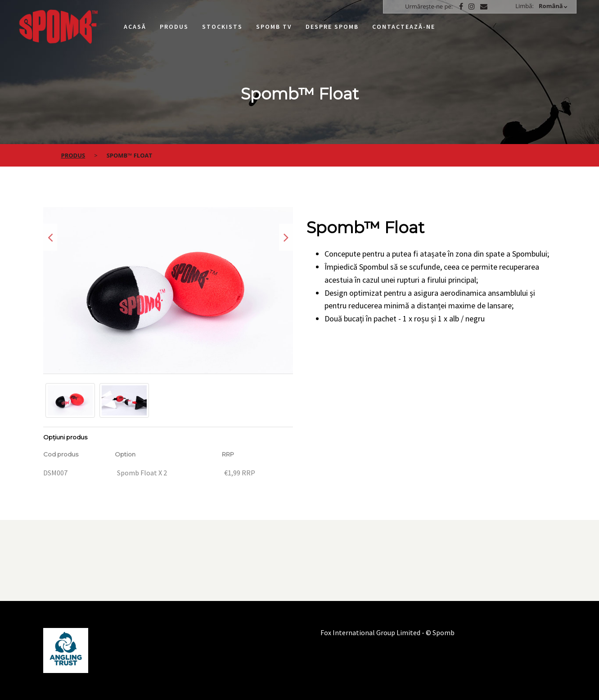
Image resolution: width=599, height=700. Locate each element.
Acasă (135, 27)
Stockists (222, 27)
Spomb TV (274, 27)
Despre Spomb (332, 27)
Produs (174, 27)
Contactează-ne (404, 27)
